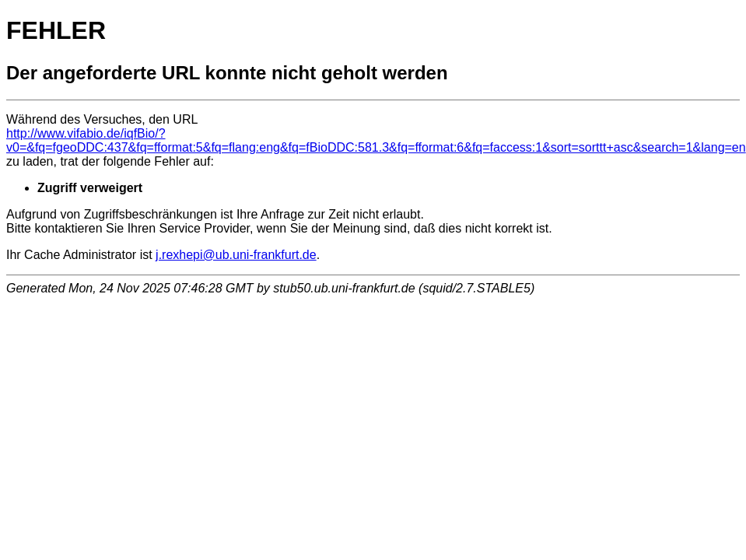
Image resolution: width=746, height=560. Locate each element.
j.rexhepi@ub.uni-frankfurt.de (236, 255)
